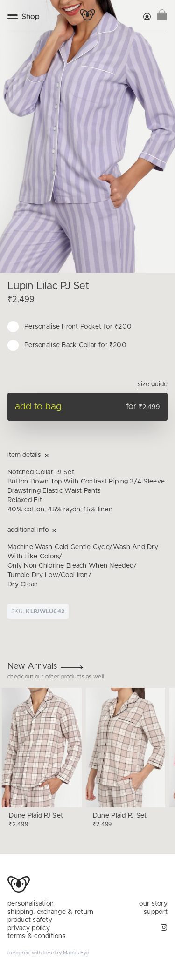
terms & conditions (37, 936)
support (156, 912)
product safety (30, 920)
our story (153, 904)
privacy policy (29, 928)
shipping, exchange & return (51, 912)
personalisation (31, 904)
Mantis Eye (76, 953)
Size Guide (153, 384)
